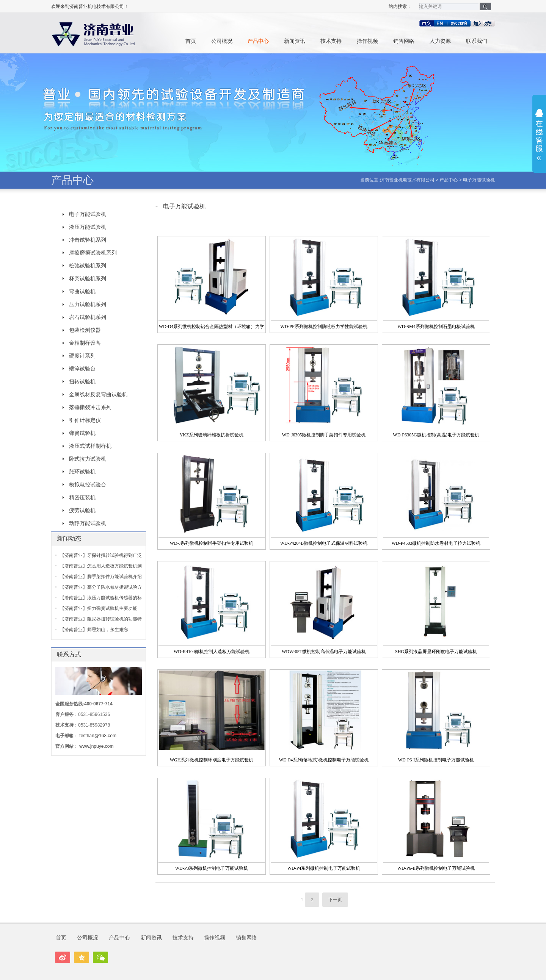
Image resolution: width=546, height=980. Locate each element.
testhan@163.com (98, 736)
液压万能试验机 (88, 227)
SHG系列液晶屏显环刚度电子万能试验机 (436, 652)
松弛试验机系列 (88, 266)
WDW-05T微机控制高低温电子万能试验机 (324, 652)
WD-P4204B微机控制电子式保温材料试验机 (324, 543)
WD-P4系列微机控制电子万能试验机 (324, 868)
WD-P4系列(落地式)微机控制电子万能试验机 (324, 760)
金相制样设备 (85, 343)
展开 (539, 135)
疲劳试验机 (82, 510)
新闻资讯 (295, 41)
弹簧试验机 (82, 433)
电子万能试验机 (479, 180)
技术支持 (331, 41)
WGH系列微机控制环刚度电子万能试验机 (212, 760)
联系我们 (477, 41)
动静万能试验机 (88, 523)
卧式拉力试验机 (88, 459)
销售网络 (404, 41)
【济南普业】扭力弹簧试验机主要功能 (99, 608)
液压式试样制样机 (90, 446)
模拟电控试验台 (88, 485)
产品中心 (258, 41)
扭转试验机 (82, 381)
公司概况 (222, 41)
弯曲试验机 (82, 291)
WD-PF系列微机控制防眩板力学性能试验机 (324, 327)
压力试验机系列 (88, 304)
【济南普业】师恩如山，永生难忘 (94, 630)
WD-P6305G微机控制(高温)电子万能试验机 (436, 435)
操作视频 (367, 41)
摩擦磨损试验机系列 (93, 253)
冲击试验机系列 (88, 240)
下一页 (335, 900)
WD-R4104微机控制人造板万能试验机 (212, 652)
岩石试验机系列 (88, 317)
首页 (191, 41)
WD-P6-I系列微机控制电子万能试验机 (436, 760)
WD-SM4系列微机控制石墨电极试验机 (436, 327)
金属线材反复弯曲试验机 (98, 394)
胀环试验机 (82, 472)
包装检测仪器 (85, 330)
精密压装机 (82, 497)
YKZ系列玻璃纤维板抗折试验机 (212, 435)
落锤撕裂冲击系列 (90, 407)
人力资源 (440, 41)
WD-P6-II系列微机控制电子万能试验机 (436, 868)
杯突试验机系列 (88, 278)
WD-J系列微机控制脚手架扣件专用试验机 (212, 543)
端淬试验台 (82, 369)
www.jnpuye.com (96, 746)
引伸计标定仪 (85, 420)
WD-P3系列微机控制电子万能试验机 (212, 868)
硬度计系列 (82, 356)
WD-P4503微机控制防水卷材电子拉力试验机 (436, 543)
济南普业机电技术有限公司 (407, 180)
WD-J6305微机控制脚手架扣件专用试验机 (324, 435)
